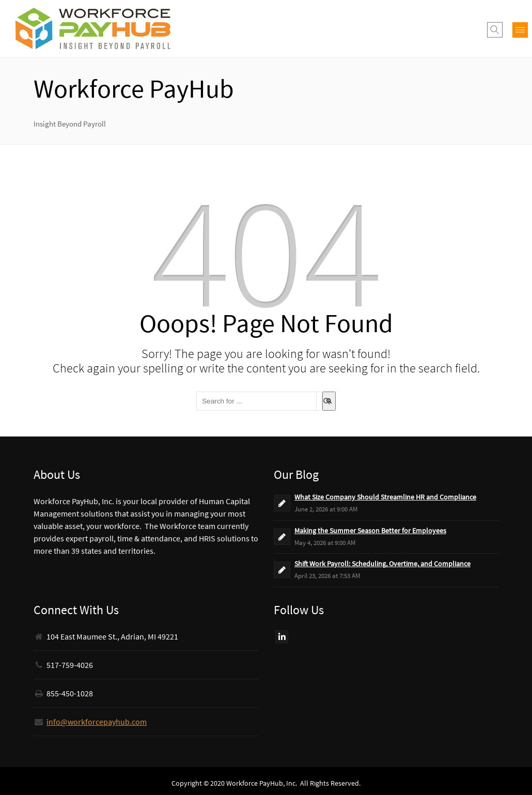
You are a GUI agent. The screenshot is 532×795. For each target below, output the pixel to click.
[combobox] (259, 401)
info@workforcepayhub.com (97, 722)
